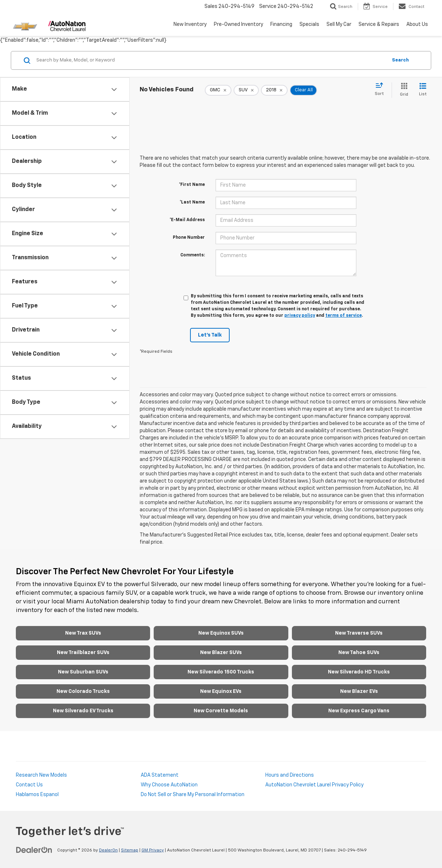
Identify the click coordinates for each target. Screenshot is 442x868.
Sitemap (130, 850)
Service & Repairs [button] (379, 24)
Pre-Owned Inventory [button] (238, 24)
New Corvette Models (221, 711)
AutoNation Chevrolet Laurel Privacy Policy (314, 785)
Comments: (193, 255)
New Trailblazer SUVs (83, 653)
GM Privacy (153, 850)
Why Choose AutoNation (169, 785)
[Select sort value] (381, 90)
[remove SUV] (246, 90)
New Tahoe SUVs (359, 653)
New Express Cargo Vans (359, 711)
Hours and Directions (290, 775)
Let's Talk (210, 335)
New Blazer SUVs (221, 653)
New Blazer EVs (359, 691)
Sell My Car (339, 24)
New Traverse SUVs (359, 633)
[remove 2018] (274, 90)
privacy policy (300, 316)
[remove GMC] (218, 90)
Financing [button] (281, 24)
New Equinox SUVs (221, 633)
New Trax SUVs (83, 633)
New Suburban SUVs (83, 672)
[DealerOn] (34, 850)
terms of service (344, 316)
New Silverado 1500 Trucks (221, 672)
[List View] (423, 90)
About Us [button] (417, 24)
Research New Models (41, 775)
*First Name (192, 185)
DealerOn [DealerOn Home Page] (108, 850)
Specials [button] (309, 24)
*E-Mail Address (187, 220)
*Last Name (192, 202)
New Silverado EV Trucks (83, 711)
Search (400, 60)
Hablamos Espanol (37, 795)
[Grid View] (403, 90)
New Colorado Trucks (83, 691)
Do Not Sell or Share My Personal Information (193, 795)
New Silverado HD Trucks (359, 672)
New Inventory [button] (190, 24)
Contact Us (29, 785)
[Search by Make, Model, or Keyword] (211, 60)
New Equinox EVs (221, 691)
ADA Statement (160, 775)
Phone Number (189, 238)
